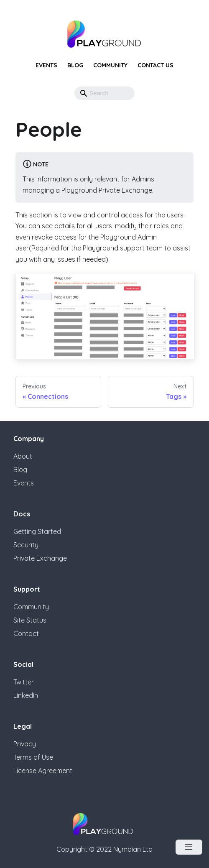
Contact (26, 633)
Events (46, 65)
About (23, 456)
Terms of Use (33, 757)
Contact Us (155, 65)
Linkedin (26, 695)
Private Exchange (40, 558)
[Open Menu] (189, 847)
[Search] (104, 93)
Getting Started (37, 531)
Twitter (24, 682)
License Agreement (43, 771)
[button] (125, 93)
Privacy (25, 744)
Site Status (30, 620)
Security (26, 545)
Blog (75, 65)
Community (110, 65)
